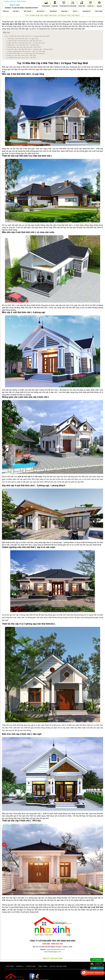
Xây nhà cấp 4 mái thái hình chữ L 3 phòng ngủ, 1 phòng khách (29, 49)
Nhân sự (20, 966)
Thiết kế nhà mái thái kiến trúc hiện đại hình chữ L (24, 41)
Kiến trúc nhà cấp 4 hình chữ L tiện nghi (21, 56)
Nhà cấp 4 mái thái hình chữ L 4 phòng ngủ (22, 45)
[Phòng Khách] (46, 3)
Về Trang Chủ (97, 959)
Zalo (95, 968)
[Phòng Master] (64, 3)
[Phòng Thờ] (90, 3)
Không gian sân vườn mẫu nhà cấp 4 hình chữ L (23, 47)
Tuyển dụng (31, 966)
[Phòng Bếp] (55, 3)
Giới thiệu (10, 966)
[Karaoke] (99, 3)
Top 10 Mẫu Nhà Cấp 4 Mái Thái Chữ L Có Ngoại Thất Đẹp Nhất (27, 36)
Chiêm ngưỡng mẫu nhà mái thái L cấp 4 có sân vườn (25, 51)
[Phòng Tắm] (82, 3)
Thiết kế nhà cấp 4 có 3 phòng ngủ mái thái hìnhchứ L (26, 53)
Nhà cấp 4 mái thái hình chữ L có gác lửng (22, 39)
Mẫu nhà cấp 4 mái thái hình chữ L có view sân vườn (25, 43)
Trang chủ (6, 11)
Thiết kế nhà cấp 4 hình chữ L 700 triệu (21, 58)
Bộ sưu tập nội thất (58, 966)
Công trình (43, 966)
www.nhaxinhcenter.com (55, 949)
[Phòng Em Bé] (73, 3)
